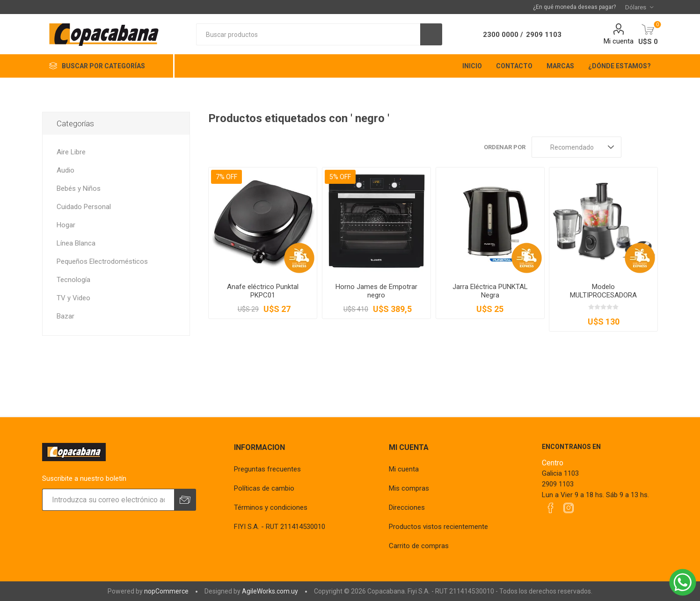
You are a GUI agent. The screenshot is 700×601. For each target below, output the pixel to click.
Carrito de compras (419, 546)
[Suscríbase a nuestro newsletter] (108, 500)
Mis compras (409, 488)
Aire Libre (71, 152)
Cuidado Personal (84, 207)
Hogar (66, 225)
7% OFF (226, 177)
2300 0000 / (503, 35)
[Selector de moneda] (639, 7)
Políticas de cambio (264, 488)
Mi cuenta (619, 41)
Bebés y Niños (79, 188)
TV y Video (73, 298)
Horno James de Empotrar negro (376, 291)
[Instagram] (569, 508)
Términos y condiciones (271, 507)
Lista (651, 147)
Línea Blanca (76, 243)
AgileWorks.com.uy (270, 591)
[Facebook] (551, 508)
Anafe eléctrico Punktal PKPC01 (263, 291)
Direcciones (407, 507)
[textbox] (308, 34)
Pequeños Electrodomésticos (102, 261)
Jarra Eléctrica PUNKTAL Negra (490, 291)
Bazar (66, 316)
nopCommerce (166, 591)
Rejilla (633, 147)
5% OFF (340, 177)
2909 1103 (544, 35)
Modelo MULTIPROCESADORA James (603, 295)
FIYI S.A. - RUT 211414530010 (280, 527)
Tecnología (73, 280)
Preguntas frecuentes (267, 469)
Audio (66, 170)
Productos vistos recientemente (438, 527)
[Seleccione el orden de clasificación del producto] (576, 147)
